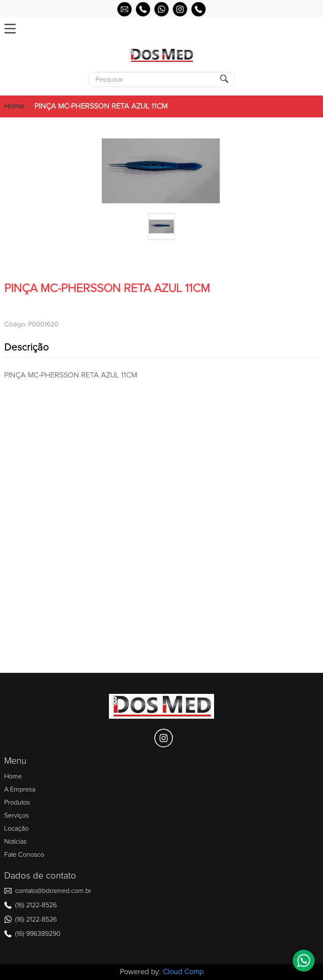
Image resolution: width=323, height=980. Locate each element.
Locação (16, 829)
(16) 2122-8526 (36, 905)
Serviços (16, 815)
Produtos (17, 802)
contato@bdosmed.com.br (53, 891)
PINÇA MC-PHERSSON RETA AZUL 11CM (101, 106)
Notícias (15, 842)
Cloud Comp (183, 972)
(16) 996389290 (38, 934)
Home (14, 106)
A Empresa (20, 789)
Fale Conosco (24, 855)
